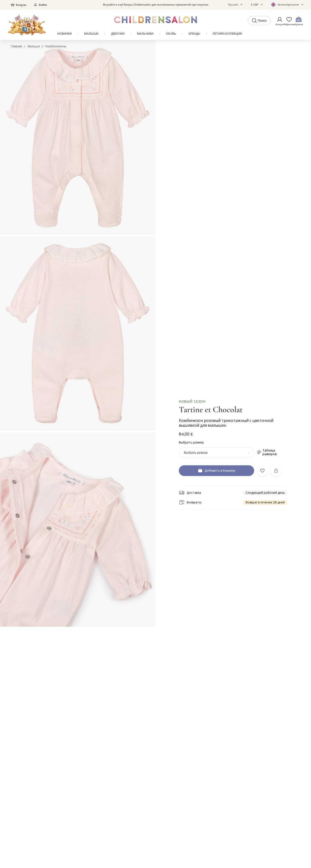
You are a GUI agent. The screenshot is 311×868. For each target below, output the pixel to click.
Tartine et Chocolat (211, 401)
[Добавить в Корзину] (216, 462)
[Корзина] (299, 21)
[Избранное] (287, 21)
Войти (40, 5)
